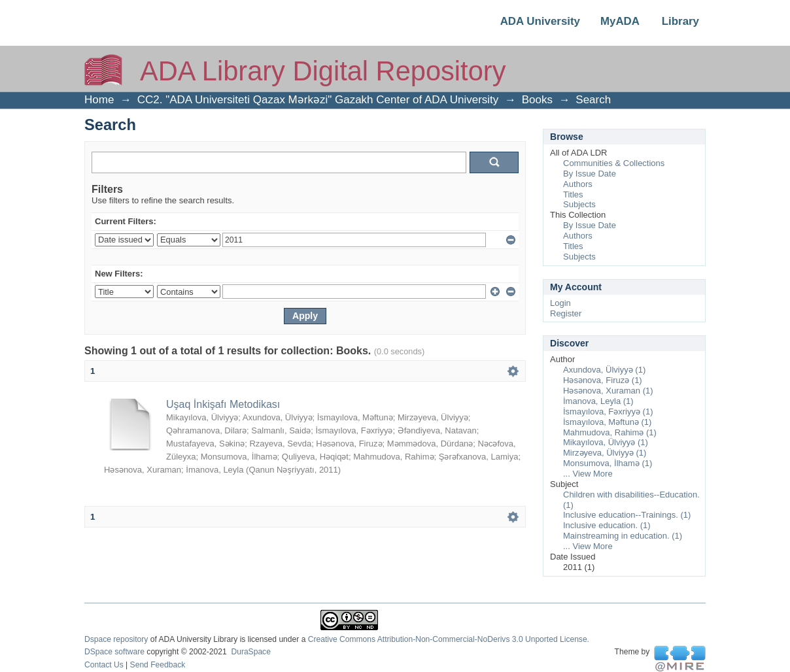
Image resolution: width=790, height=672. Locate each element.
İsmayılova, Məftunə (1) (607, 422)
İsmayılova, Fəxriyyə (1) (608, 412)
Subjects (579, 204)
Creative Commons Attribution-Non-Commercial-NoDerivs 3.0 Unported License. (449, 639)
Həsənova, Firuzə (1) (603, 380)
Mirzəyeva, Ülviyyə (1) (605, 453)
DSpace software (114, 652)
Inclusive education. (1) (607, 525)
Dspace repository (116, 639)
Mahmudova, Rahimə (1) (610, 432)
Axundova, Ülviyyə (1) (604, 370)
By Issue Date (590, 174)
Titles (573, 194)
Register (566, 313)
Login (560, 303)
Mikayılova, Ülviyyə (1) (606, 442)
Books (537, 100)
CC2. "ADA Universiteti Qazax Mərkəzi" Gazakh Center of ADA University (318, 100)
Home (99, 100)
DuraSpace (250, 652)
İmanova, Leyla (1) (598, 401)
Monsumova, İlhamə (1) (608, 463)
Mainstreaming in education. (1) (623, 536)
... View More (588, 474)
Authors (578, 184)
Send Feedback (158, 665)
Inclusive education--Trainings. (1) (627, 515)
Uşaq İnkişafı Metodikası (223, 404)
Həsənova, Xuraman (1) (608, 391)
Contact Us (104, 665)
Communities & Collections (614, 163)
